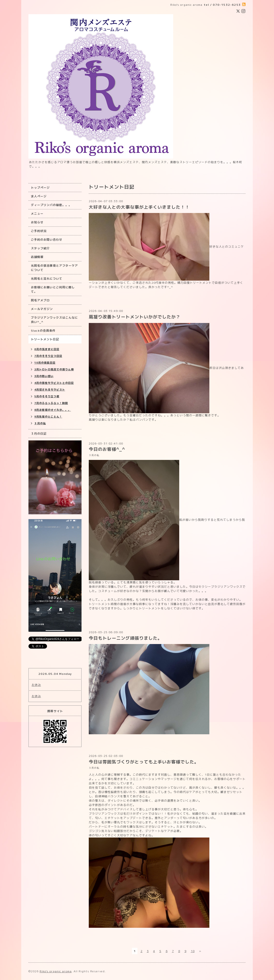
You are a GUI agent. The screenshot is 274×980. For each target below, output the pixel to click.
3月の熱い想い (44, 376)
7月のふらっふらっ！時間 (51, 403)
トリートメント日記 (45, 339)
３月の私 (94, 455)
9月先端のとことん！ (48, 417)
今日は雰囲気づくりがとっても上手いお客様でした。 (144, 762)
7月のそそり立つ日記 (48, 356)
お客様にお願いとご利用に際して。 (53, 289)
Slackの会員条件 (43, 331)
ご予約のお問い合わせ (47, 240)
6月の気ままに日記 (47, 349)
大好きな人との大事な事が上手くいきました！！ (139, 207)
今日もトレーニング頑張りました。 (125, 638)
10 (193, 951)
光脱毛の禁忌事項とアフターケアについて (54, 268)
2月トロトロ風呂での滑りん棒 (54, 369)
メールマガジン (42, 309)
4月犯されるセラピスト (50, 390)
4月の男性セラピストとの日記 (54, 383)
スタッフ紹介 (40, 248)
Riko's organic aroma (56, 971)
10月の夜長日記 (45, 363)
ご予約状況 (39, 231)
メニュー (37, 214)
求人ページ (39, 196)
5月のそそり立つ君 (47, 396)
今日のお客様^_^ (107, 449)
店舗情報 (37, 257)
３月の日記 (39, 434)
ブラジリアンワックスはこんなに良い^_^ (54, 320)
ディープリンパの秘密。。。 (51, 205)
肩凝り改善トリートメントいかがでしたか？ (135, 317)
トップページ (40, 188)
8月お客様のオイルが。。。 (53, 410)
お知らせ (37, 222)
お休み (36, 685)
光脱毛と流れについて (47, 279)
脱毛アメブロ (40, 300)
